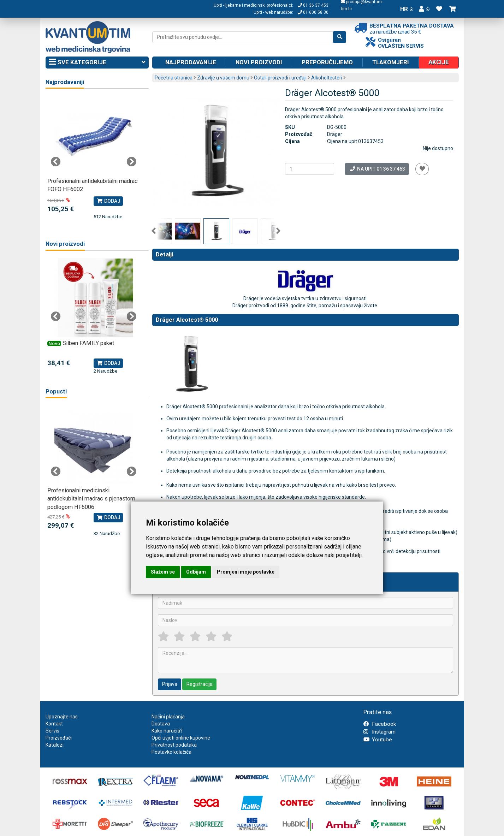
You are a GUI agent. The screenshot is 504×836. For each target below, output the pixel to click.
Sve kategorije (97, 63)
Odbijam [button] (196, 572)
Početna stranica (174, 78)
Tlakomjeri (391, 62)
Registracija (200, 684)
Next (278, 231)
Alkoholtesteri (327, 78)
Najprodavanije (191, 62)
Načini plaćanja (168, 717)
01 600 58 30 (313, 12)
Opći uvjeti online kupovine (181, 738)
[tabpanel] (94, 158)
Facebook (380, 724)
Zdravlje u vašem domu (223, 78)
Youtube (378, 740)
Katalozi (55, 745)
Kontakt (54, 724)
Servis (52, 731)
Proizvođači (59, 738)
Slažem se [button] (163, 572)
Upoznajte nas (62, 717)
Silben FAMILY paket (88, 343)
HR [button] (407, 9)
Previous (154, 231)
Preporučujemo (327, 62)
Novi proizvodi (259, 62)
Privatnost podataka (174, 745)
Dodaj (108, 201)
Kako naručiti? (167, 731)
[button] (424, 9)
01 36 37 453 (313, 5)
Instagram (380, 732)
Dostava (161, 724)
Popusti (56, 392)
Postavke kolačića (171, 752)
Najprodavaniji (65, 82)
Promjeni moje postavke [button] (246, 572)
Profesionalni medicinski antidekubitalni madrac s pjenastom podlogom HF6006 (91, 499)
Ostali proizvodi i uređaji (280, 78)
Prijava (170, 684)
